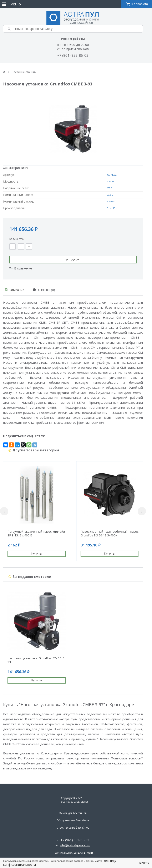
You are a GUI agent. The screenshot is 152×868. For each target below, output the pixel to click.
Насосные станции (22, 72)
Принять (143, 863)
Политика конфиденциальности (73, 853)
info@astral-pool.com (75, 845)
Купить (73, 260)
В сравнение (21, 268)
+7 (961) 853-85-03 (73, 55)
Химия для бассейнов (73, 813)
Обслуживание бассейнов (73, 820)
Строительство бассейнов (73, 828)
